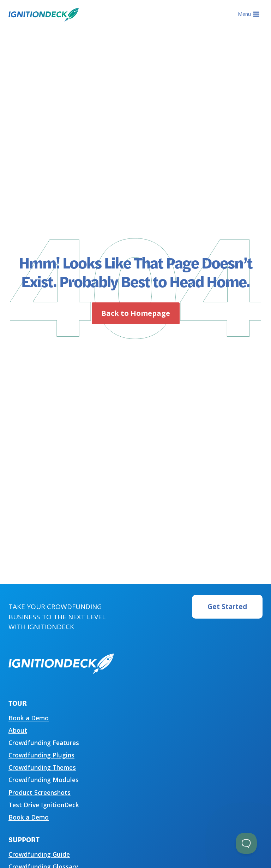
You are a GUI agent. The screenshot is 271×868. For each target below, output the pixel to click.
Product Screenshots (40, 792)
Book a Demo (29, 718)
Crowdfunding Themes (42, 767)
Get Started (227, 607)
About (18, 730)
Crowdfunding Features (44, 743)
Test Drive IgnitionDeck (44, 805)
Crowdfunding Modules (44, 780)
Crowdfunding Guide (39, 854)
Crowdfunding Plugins (41, 755)
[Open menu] (249, 14)
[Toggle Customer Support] (246, 843)
